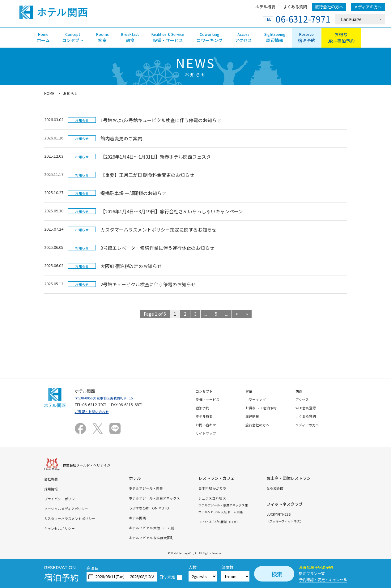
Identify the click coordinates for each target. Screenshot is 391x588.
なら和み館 (304, 488)
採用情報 (52, 489)
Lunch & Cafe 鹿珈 (240, 521)
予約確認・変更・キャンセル (323, 579)
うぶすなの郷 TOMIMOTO (160, 508)
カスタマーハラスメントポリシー (74, 518)
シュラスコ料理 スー (235, 498)
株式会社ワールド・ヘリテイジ (91, 465)
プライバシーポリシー (64, 499)
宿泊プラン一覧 (312, 573)
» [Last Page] (247, 314)
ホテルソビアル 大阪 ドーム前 (165, 528)
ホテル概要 (265, 7)
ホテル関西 (148, 518)
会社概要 (52, 479)
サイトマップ (208, 433)
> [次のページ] (237, 314)
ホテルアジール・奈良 (157, 488)
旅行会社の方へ (329, 7)
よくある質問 (295, 7)
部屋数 (227, 567)
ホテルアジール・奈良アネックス (168, 498)
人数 (193, 567)
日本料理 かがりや (233, 488)
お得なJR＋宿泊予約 (316, 567)
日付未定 (167, 577)
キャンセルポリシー (62, 528)
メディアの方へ (368, 7)
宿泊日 (93, 568)
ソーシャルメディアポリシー (70, 508)
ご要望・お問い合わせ (95, 411)
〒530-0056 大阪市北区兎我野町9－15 (109, 398)
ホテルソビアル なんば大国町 (164, 537)
